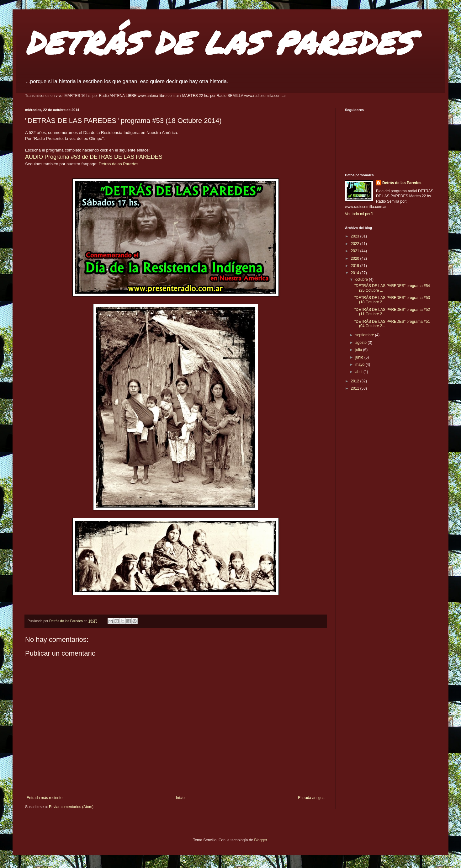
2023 (356, 236)
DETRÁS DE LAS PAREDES (219, 42)
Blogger (260, 840)
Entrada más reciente (45, 798)
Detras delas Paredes (119, 164)
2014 (356, 273)
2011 (356, 388)
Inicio (180, 798)
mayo (360, 365)
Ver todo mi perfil (359, 214)
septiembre (365, 335)
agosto (361, 343)
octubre (362, 280)
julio (359, 350)
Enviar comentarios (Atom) (71, 807)
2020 (356, 258)
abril (359, 372)
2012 (356, 381)
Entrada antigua (311, 798)
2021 (356, 251)
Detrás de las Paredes (402, 183)
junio (360, 357)
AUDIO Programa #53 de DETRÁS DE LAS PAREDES (94, 157)
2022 (356, 244)
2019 (356, 266)
